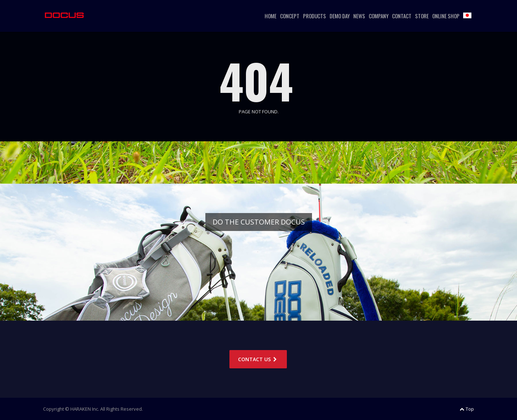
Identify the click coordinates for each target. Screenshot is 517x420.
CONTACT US (258, 359)
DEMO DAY (340, 16)
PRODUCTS (315, 16)
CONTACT (402, 16)
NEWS (359, 16)
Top (467, 409)
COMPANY (379, 16)
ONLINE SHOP (446, 16)
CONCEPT (290, 16)
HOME (271, 16)
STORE (422, 16)
